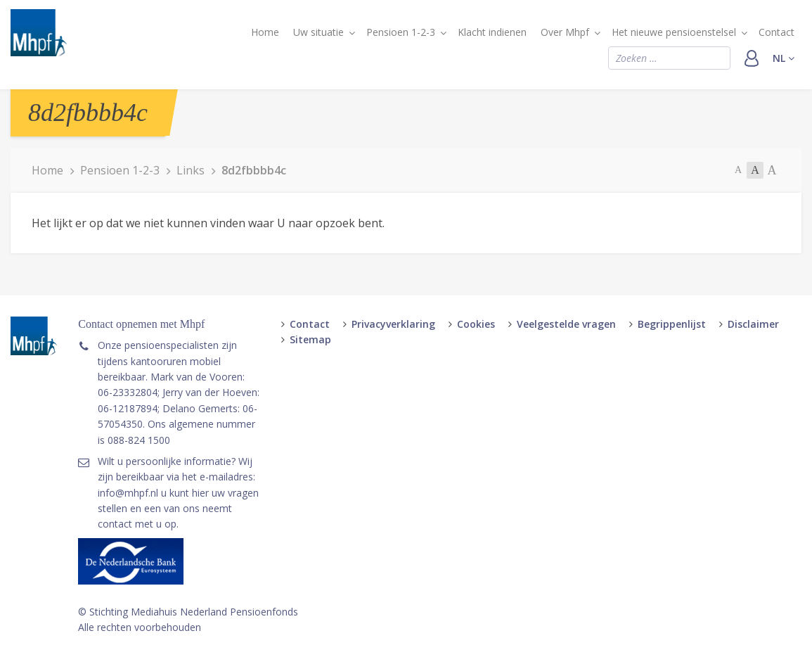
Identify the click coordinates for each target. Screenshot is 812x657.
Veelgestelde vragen (566, 324)
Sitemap (310, 339)
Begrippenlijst (672, 324)
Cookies (476, 324)
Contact (776, 32)
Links (191, 170)
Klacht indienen (492, 32)
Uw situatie (318, 32)
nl (784, 58)
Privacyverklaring (393, 324)
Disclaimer (753, 324)
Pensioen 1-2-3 (401, 32)
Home (265, 32)
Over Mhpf (565, 32)
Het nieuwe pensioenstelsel (674, 32)
